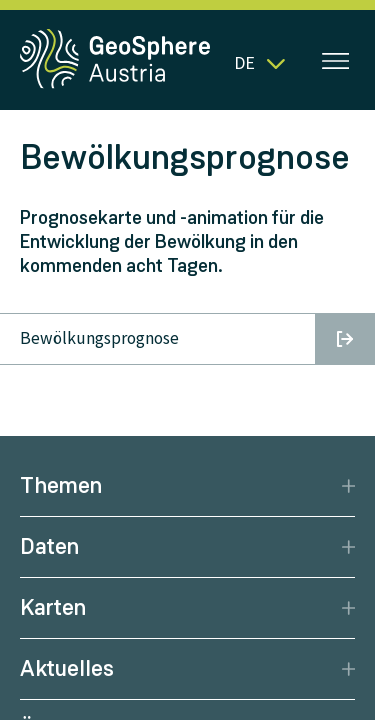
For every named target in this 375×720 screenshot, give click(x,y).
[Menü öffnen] (336, 63)
